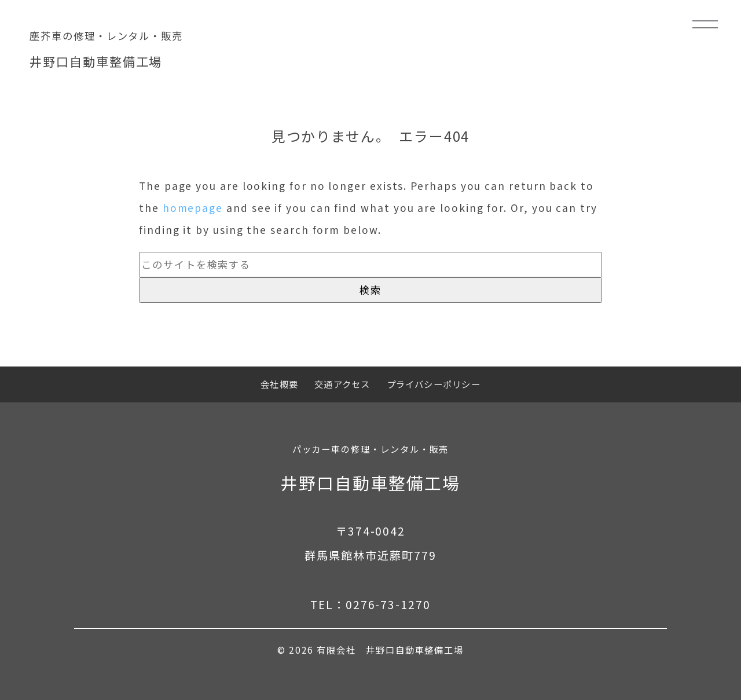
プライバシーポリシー (434, 384)
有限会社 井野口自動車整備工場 (390, 650)
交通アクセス (342, 384)
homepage (193, 208)
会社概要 (279, 384)
